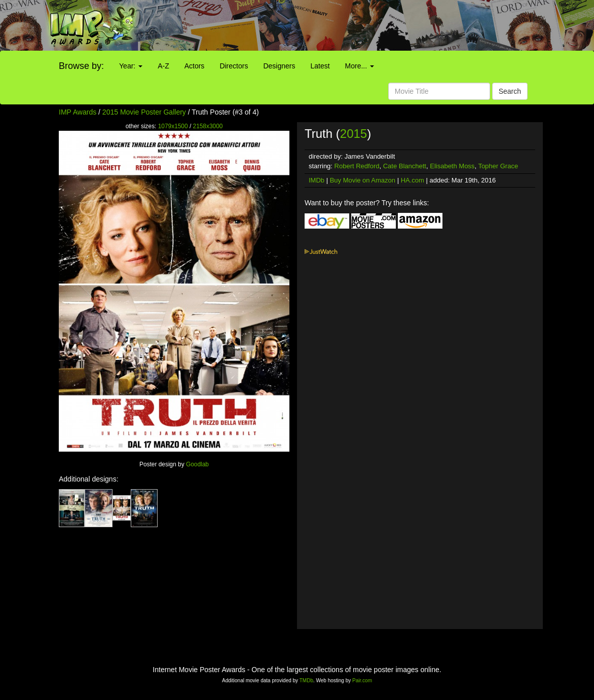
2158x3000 (208, 126)
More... (360, 66)
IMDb (317, 180)
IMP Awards (78, 112)
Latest (320, 66)
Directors (234, 66)
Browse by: (81, 66)
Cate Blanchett (405, 166)
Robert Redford (357, 166)
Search (510, 91)
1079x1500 (173, 126)
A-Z (163, 66)
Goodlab (197, 464)
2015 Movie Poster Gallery (144, 112)
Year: (131, 66)
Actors (195, 66)
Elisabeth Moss (452, 166)
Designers (279, 66)
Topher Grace (498, 166)
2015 (354, 134)
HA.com (413, 180)
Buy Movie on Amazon (363, 180)
